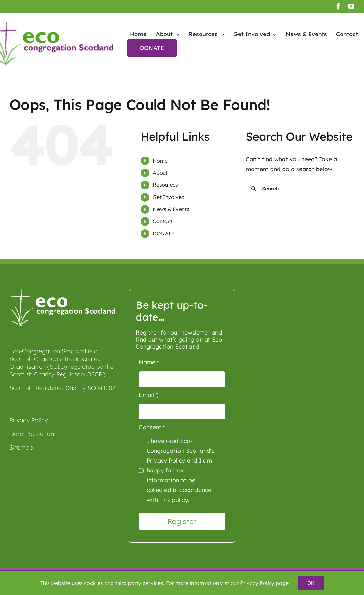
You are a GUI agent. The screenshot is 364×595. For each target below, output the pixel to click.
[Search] (254, 189)
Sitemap (21, 447)
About (160, 173)
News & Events (171, 209)
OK (311, 583)
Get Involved (169, 197)
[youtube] (351, 6)
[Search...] (300, 189)
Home (160, 161)
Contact (163, 221)
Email (148, 395)
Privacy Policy (29, 420)
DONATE (164, 234)
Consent (152, 427)
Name (149, 362)
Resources (165, 185)
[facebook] (338, 6)
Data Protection (32, 434)
